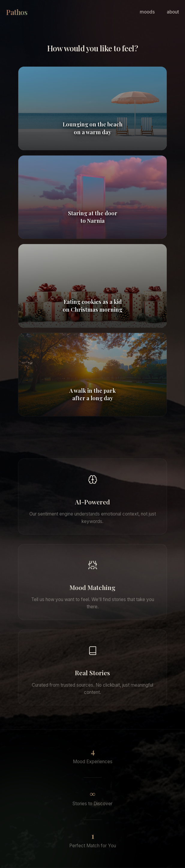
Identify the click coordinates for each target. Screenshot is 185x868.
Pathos (17, 12)
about (173, 12)
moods (147, 12)
